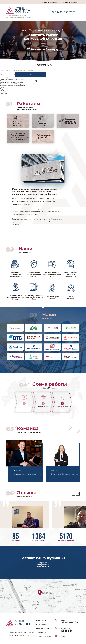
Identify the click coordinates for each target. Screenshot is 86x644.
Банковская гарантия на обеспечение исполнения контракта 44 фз (19, 81)
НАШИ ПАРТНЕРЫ (42, 628)
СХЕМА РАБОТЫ (41, 632)
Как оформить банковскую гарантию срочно (13, 85)
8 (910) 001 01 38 (50, 2)
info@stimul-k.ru (43, 570)
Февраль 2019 (4, 89)
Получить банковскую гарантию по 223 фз (12, 79)
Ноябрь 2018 (4, 90)
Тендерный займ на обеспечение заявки (11, 82)
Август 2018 (4, 93)
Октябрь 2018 (4, 92)
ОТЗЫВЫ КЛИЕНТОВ (43, 637)
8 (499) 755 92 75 (64, 12)
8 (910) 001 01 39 (71, 2)
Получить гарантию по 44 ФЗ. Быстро (11, 84)
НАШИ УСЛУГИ (41, 620)
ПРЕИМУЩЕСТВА (42, 624)
